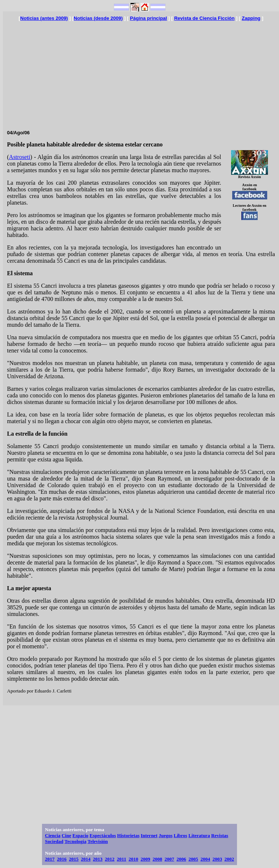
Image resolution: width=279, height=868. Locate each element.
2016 (62, 859)
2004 (205, 859)
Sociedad (54, 841)
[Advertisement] (141, 72)
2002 (229, 859)
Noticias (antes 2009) (44, 18)
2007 (169, 859)
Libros (180, 835)
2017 (50, 859)
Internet (149, 835)
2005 (193, 859)
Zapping (251, 18)
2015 (74, 859)
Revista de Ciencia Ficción (204, 18)
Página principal (149, 18)
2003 (217, 859)
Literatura (199, 835)
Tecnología (75, 841)
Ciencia (53, 835)
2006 (181, 859)
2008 (157, 859)
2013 (98, 859)
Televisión (97, 841)
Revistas (220, 835)
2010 (133, 859)
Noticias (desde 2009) (98, 18)
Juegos (165, 835)
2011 (121, 859)
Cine (66, 835)
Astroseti (20, 157)
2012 (110, 859)
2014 (86, 859)
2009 (145, 859)
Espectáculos (103, 835)
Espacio (80, 835)
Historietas (128, 835)
